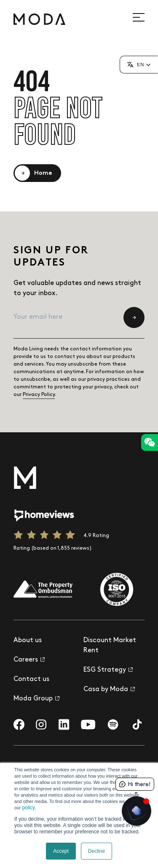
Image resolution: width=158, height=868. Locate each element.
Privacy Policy (39, 395)
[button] (139, 65)
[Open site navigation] (143, 17)
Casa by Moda (109, 689)
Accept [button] (61, 851)
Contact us (31, 679)
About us (28, 640)
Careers (29, 660)
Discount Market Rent (110, 645)
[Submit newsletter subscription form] (134, 317)
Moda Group (36, 698)
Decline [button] (96, 851)
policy (28, 808)
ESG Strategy (108, 670)
